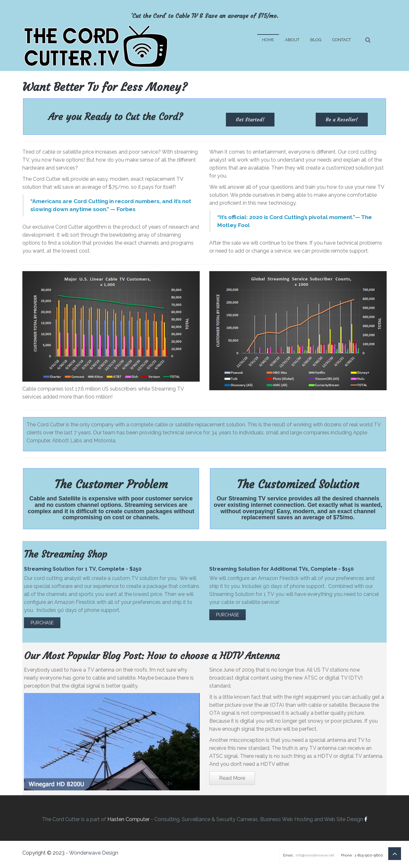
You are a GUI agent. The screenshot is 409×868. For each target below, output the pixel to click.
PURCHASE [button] (42, 623)
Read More (232, 778)
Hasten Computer (128, 819)
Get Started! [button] (250, 119)
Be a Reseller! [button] (342, 119)
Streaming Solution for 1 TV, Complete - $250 (83, 569)
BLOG (316, 40)
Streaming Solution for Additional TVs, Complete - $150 (282, 569)
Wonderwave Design (94, 853)
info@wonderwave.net (315, 855)
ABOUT (292, 40)
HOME (268, 40)
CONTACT (342, 40)
